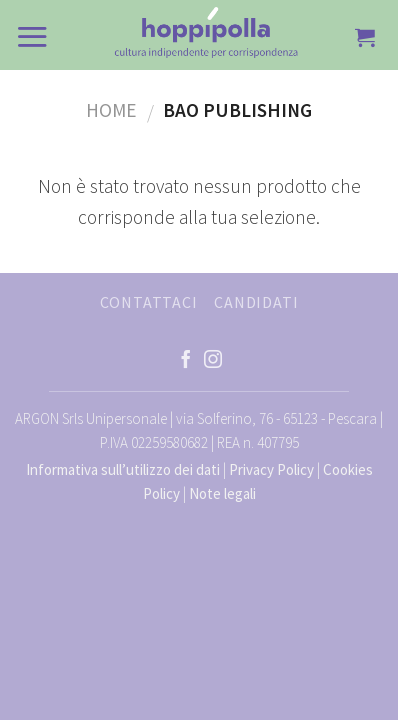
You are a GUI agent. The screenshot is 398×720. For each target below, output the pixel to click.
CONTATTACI (149, 302)
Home (111, 110)
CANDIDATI (256, 302)
